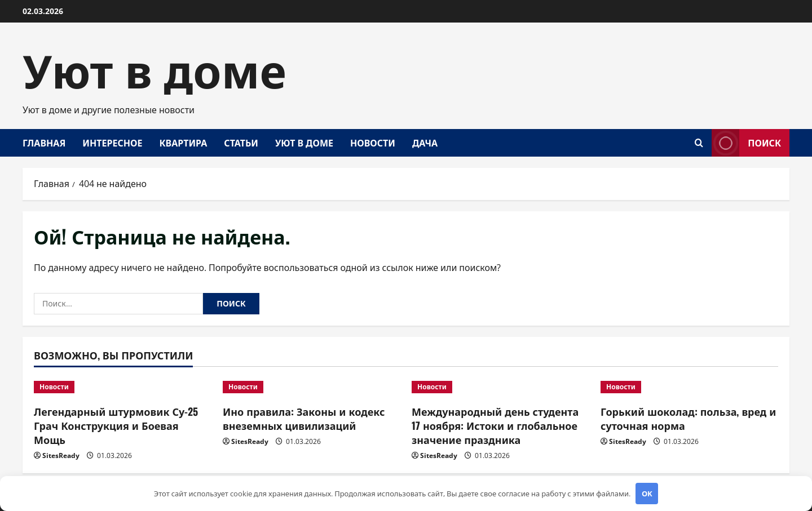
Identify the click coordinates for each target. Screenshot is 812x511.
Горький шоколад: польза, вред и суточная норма (688, 418)
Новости (373, 143)
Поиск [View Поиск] (746, 143)
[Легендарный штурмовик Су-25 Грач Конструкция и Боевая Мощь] (123, 387)
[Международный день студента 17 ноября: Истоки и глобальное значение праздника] (500, 387)
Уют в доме (155, 68)
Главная (44, 143)
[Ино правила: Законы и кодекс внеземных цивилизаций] (312, 387)
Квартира (183, 143)
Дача (425, 143)
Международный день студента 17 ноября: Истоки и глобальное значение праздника (495, 425)
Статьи (241, 143)
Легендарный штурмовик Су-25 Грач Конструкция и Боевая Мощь (116, 425)
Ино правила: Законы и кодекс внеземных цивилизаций (304, 418)
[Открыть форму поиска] (699, 143)
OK (647, 494)
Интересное (112, 143)
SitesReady (61, 456)
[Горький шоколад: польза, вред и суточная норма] (689, 387)
